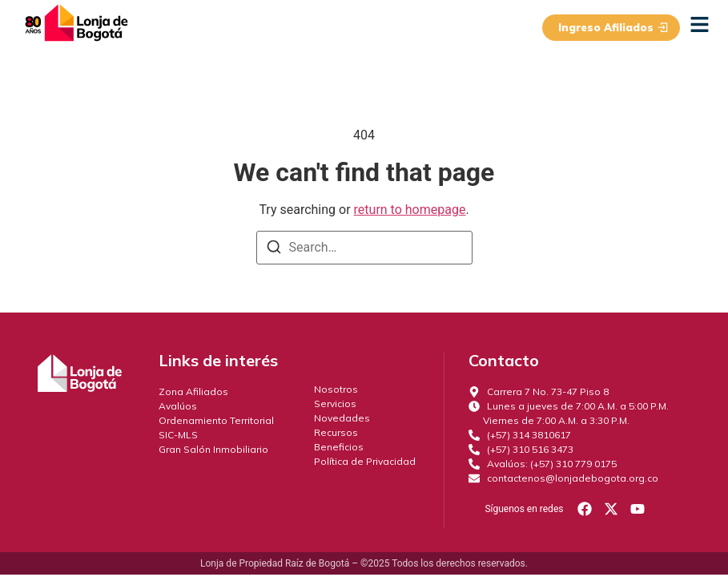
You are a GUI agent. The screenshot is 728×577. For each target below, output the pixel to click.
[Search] (274, 250)
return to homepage (410, 210)
